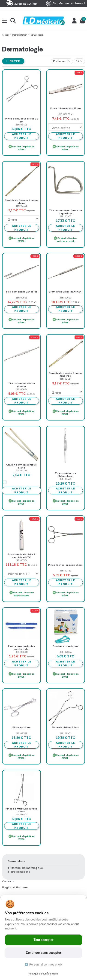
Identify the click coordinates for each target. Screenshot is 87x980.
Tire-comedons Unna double (22, 385)
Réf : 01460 (66, 216)
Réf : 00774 (21, 470)
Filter (13, 61)
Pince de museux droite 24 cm (21, 120)
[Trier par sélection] (62, 61)
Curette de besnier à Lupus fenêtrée (66, 375)
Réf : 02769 (66, 571)
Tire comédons (20, 872)
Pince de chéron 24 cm (65, 727)
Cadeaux (8, 881)
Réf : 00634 (21, 389)
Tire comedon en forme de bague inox (66, 212)
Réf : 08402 (21, 814)
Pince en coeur (22, 727)
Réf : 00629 (66, 298)
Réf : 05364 (21, 560)
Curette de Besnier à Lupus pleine (21, 202)
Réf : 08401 (66, 733)
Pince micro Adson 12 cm (66, 108)
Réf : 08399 (21, 733)
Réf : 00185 (21, 206)
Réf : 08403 (21, 125)
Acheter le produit (22, 136)
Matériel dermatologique (27, 868)
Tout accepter (43, 940)
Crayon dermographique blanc (21, 466)
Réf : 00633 (21, 298)
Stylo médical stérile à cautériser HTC (21, 556)
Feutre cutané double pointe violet (22, 648)
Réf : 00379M (65, 114)
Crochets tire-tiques (65, 646)
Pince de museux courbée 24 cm (21, 810)
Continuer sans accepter (43, 953)
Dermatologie (16, 861)
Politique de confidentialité (44, 974)
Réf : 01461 (66, 479)
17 (79, 61)
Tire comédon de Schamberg (66, 475)
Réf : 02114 (66, 379)
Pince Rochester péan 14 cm (65, 565)
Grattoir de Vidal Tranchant (66, 292)
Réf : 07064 (66, 652)
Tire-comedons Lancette (22, 292)
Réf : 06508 (21, 652)
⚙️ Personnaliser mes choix (43, 964)
